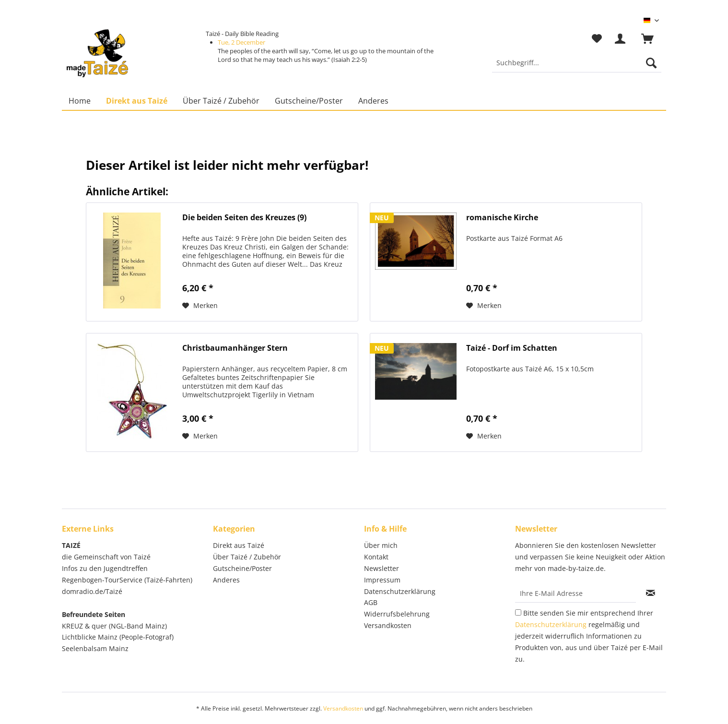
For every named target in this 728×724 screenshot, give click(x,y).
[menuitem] (577, 67)
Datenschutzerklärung (400, 591)
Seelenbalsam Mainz (95, 648)
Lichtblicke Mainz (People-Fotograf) (118, 637)
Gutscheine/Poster (242, 568)
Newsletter (382, 568)
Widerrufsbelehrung (397, 614)
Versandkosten (388, 625)
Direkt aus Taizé (239, 545)
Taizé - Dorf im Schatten (512, 348)
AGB (371, 602)
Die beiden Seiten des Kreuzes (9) (244, 218)
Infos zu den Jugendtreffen (105, 568)
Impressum (382, 580)
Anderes (226, 580)
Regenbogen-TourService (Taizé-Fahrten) (127, 580)
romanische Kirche (502, 218)
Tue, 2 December (241, 42)
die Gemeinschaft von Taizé (106, 557)
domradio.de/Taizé (92, 591)
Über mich (381, 545)
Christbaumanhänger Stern (235, 348)
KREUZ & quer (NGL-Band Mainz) (114, 626)
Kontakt (376, 557)
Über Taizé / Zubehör (247, 557)
